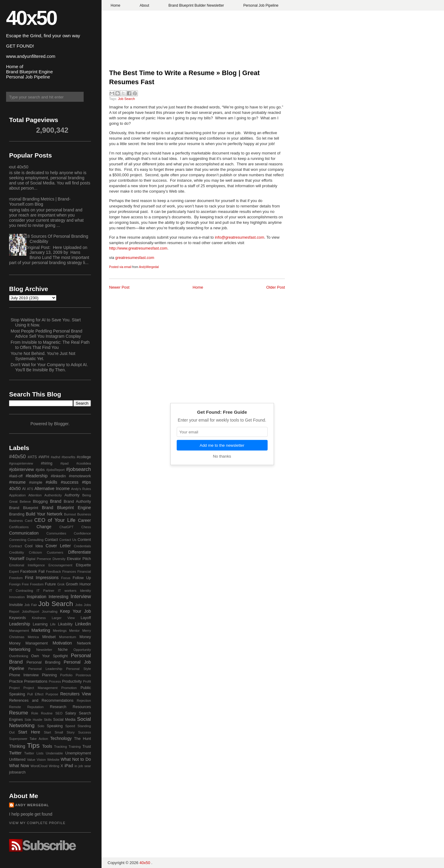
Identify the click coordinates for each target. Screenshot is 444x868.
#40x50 (17, 457)
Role (35, 713)
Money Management (28, 643)
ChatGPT (67, 527)
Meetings (60, 631)
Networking (20, 649)
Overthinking (19, 656)
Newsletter (44, 650)
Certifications (19, 527)
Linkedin (83, 624)
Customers (55, 552)
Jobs (79, 605)
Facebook (29, 571)
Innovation (17, 597)
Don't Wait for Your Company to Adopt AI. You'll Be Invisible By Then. (49, 367)
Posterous (83, 675)
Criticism (35, 552)
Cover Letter (58, 546)
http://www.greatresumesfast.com (138, 248)
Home (115, 5)
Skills (48, 720)
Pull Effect (35, 694)
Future (50, 584)
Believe (25, 502)
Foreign (15, 584)
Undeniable (54, 753)
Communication (24, 533)
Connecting (18, 540)
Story (71, 732)
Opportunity (82, 650)
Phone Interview (24, 675)
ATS (30, 489)
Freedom (37, 584)
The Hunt (82, 739)
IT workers (67, 591)
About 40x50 (17, 167)
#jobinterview (22, 469)
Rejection (84, 701)
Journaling (50, 611)
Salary (71, 713)
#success (69, 482)
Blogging (40, 502)
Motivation (62, 643)
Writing (54, 766)
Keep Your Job (75, 611)
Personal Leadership (45, 669)
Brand (56, 501)
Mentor (74, 631)
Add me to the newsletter (222, 445)
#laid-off (16, 476)
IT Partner (45, 591)
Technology (61, 738)
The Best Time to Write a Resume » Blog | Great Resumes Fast (184, 78)
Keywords (17, 618)
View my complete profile (37, 823)
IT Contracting (21, 591)
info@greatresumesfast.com (240, 237)
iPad (69, 766)
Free (25, 584)
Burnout (70, 514)
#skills (52, 482)
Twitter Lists (34, 753)
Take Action (39, 739)
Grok (61, 584)
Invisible (16, 605)
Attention (35, 495)
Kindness (39, 618)
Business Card (21, 521)
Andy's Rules (81, 489)
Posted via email (120, 267)
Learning (40, 624)
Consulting (36, 540)
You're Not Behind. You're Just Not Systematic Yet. (43, 356)
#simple (36, 482)
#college (84, 457)
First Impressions (42, 578)
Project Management (40, 688)
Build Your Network (44, 514)
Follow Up (82, 578)
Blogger (61, 424)
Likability (65, 624)
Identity (85, 591)
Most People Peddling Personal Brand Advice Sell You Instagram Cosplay (47, 334)
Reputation (35, 707)
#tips (86, 482)
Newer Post (119, 287)
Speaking (55, 726)
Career (84, 520)
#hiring (47, 463)
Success (85, 732)
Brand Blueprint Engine (66, 508)
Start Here (29, 732)
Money (85, 637)
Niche (63, 650)
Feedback (53, 571)
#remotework (80, 476)
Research (58, 707)
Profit (87, 681)
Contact (51, 540)
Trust (87, 747)
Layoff (86, 618)
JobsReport (30, 611)
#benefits (68, 457)
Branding (17, 514)
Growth (72, 584)
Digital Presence (39, 559)
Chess (86, 527)
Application (17, 495)
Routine (47, 713)
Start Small (53, 732)
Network (84, 643)
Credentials (82, 546)
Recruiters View (76, 694)
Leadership (20, 624)
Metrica (33, 637)
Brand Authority (77, 502)
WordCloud (39, 766)
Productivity (72, 681)
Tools (47, 746)
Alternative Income (52, 489)
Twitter (15, 753)
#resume (17, 482)
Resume (19, 713)
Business (84, 514)
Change (44, 527)
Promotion (69, 688)
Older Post (276, 287)
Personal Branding (43, 662)
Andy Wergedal (32, 805)
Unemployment (78, 753)
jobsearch (17, 772)
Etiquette (83, 565)
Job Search (126, 99)
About (144, 5)
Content (84, 540)
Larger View (63, 618)
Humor (85, 584)
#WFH (44, 457)
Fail (42, 571)
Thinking (17, 746)
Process (55, 681)
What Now (19, 766)
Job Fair (31, 605)
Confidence (82, 533)
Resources (82, 707)
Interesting (58, 597)
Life (53, 624)
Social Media (64, 720)
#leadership (37, 476)
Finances (69, 571)
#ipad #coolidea (76, 463)
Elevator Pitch (79, 559)
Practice (16, 681)
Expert (14, 571)
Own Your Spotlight (50, 656)
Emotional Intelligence (27, 565)
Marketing (41, 630)
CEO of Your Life (55, 520)
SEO (59, 713)
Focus (66, 578)
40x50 (31, 18)
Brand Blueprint (24, 508)
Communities (56, 533)
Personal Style (78, 669)
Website (53, 760)
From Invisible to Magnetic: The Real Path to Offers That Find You (50, 345)
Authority (72, 495)
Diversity (59, 559)
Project (14, 688)
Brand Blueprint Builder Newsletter (196, 5)
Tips (33, 745)
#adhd (55, 457)
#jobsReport (55, 470)
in (76, 766)
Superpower (18, 739)
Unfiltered (17, 760)
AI (24, 489)
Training (75, 747)
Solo (41, 726)
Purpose (52, 694)
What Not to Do (76, 759)
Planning (49, 675)
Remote (15, 707)
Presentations (36, 681)
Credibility (17, 552)
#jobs (40, 470)
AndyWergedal (149, 267)
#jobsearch (78, 469)
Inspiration (37, 597)
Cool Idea (34, 546)
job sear (85, 766)
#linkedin (58, 476)
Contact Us (68, 540)
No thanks (222, 456)
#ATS (32, 457)
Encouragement (60, 565)
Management (19, 631)
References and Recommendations (41, 701)
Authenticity (53, 495)
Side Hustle (33, 720)
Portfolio (66, 675)
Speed (70, 726)
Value (31, 760)
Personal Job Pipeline (261, 5)
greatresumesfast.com (135, 258)
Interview (81, 596)
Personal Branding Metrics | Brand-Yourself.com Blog (38, 202)
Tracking (60, 747)
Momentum (68, 637)
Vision (41, 760)
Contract (15, 546)
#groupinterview (21, 463)
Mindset (49, 637)
